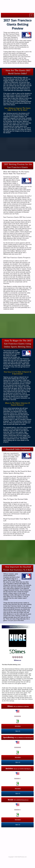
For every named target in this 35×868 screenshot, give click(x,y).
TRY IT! (18, 731)
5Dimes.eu (17, 660)
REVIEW (18, 726)
